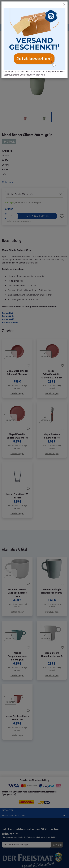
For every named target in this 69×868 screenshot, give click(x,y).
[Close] (64, 5)
